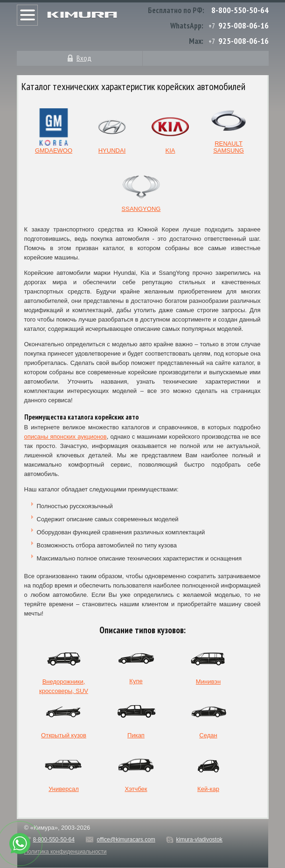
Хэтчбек (136, 771)
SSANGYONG (141, 189)
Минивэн (209, 664)
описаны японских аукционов (66, 437)
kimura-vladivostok (199, 840)
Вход (84, 58)
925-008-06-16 (243, 25)
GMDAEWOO (54, 131)
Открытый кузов (64, 717)
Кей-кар (209, 771)
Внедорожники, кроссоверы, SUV (64, 666)
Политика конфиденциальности (66, 852)
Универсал (64, 771)
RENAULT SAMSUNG (229, 127)
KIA (170, 131)
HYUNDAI (112, 131)
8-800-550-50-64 (240, 10)
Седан (209, 717)
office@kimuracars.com (126, 840)
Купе (136, 664)
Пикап (136, 717)
